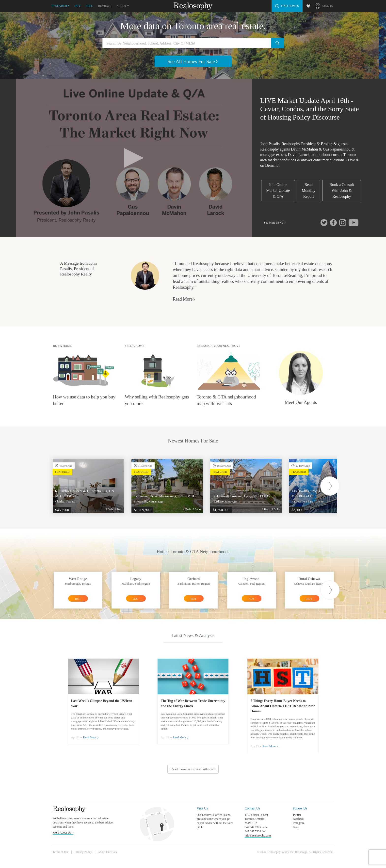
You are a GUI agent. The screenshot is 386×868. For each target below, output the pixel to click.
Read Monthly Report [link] (309, 190)
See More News (275, 223)
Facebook (298, 819)
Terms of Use (61, 852)
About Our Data (107, 852)
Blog (296, 827)
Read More (184, 299)
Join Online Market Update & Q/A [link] (278, 190)
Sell (89, 6)
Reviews (105, 6)
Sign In (328, 6)
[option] (88, 486)
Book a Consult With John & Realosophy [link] (342, 190)
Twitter (297, 815)
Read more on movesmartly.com (193, 769)
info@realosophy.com (258, 836)
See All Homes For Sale (193, 61)
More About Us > (63, 833)
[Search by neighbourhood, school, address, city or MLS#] (193, 43)
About (121, 6)
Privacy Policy (83, 852)
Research (59, 6)
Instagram (299, 823)
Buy (77, 6)
